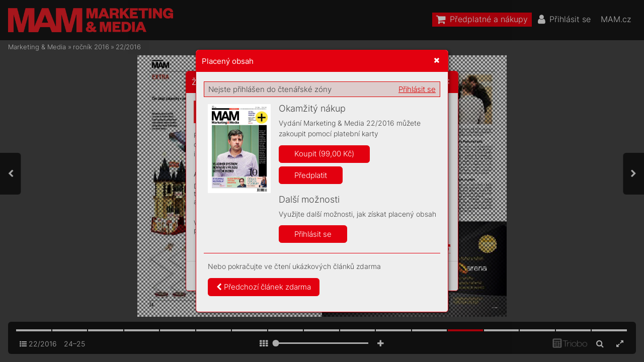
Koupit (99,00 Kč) (324, 154)
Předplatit (311, 175)
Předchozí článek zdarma (264, 287)
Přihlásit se (417, 89)
